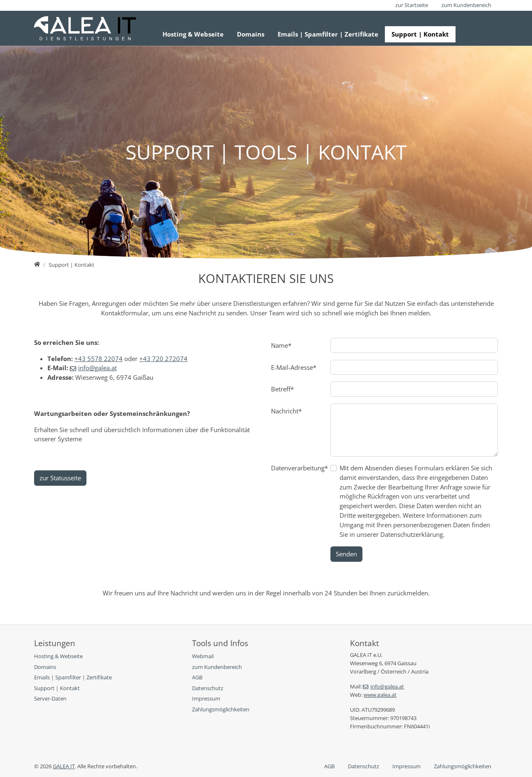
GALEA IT (64, 766)
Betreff (282, 389)
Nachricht (286, 411)
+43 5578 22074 (99, 359)
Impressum (406, 766)
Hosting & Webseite (193, 34)
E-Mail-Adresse (294, 367)
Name (281, 345)
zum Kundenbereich (466, 5)
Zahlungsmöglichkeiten (463, 766)
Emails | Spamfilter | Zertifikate (328, 34)
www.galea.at (380, 695)
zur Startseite (412, 5)
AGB (329, 766)
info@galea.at (97, 368)
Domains (251, 34)
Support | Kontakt (420, 34)
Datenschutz (363, 766)
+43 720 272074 (163, 359)
